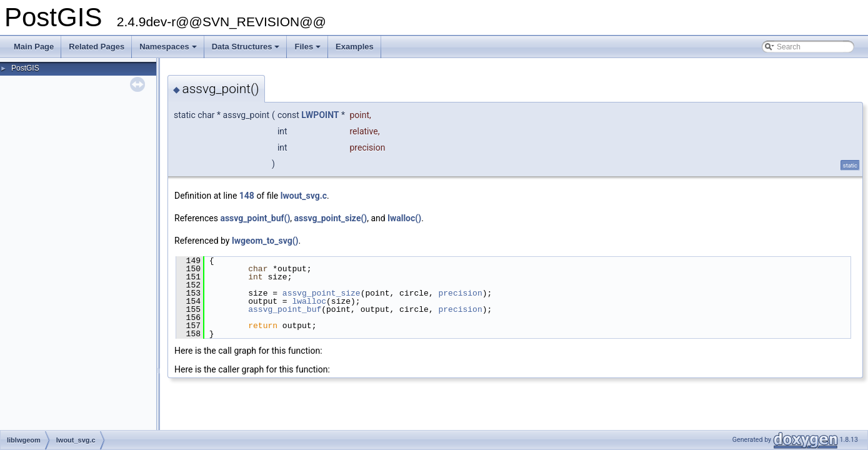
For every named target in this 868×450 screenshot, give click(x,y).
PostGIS (25, 68)
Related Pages (97, 47)
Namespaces (169, 50)
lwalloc (309, 301)
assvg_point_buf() (255, 218)
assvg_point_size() (331, 218)
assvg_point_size (322, 293)
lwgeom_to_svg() (265, 241)
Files (308, 50)
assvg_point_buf (285, 309)
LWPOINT (320, 115)
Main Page (34, 47)
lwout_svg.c (304, 196)
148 (247, 196)
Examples (355, 47)
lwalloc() (404, 218)
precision (460, 293)
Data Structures (247, 50)
